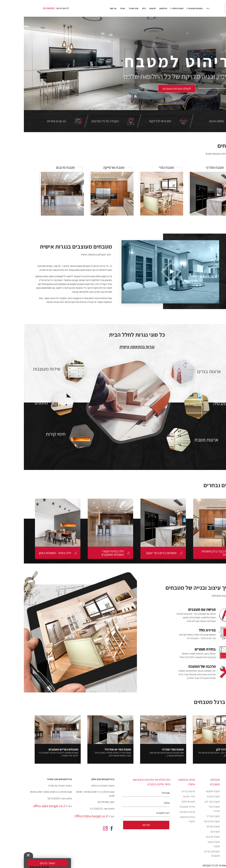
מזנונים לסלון (165, 802)
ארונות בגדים (165, 791)
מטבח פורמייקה (188, 821)
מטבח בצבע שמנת (190, 844)
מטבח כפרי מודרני (190, 809)
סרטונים (129, 8)
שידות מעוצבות (163, 807)
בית (184, 8)
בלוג (120, 8)
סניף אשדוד (110, 8)
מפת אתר (216, 842)
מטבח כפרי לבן (188, 802)
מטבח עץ (191, 831)
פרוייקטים (139, 8)
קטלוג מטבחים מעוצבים (213, 799)
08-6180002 (30, 798)
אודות (99, 8)
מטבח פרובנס (189, 837)
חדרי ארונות (165, 796)
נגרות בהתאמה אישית (113, 347)
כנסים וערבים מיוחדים (214, 824)
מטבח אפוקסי (189, 791)
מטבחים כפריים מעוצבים (188, 854)
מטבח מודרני (189, 816)
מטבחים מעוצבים (172, 8)
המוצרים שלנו (154, 8)
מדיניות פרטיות (213, 847)
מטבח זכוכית (189, 796)
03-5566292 (25, 8)
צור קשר (89, 8)
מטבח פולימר (189, 826)
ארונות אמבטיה (163, 812)
